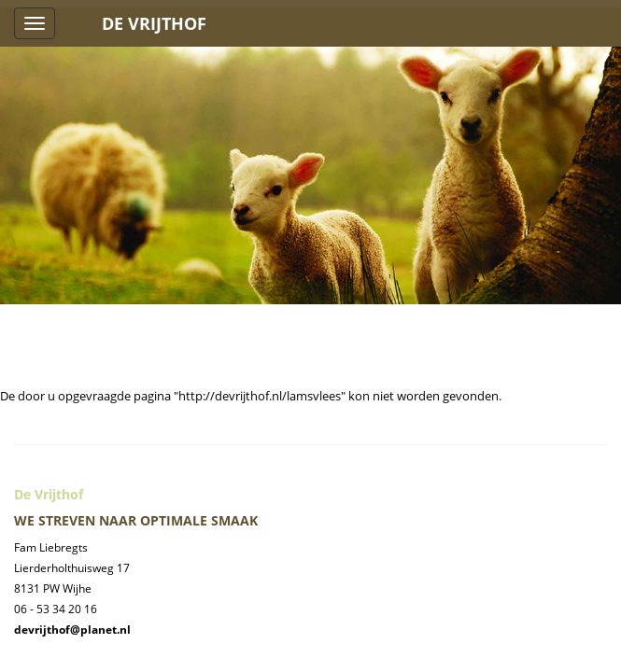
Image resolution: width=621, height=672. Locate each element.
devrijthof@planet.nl (72, 630)
